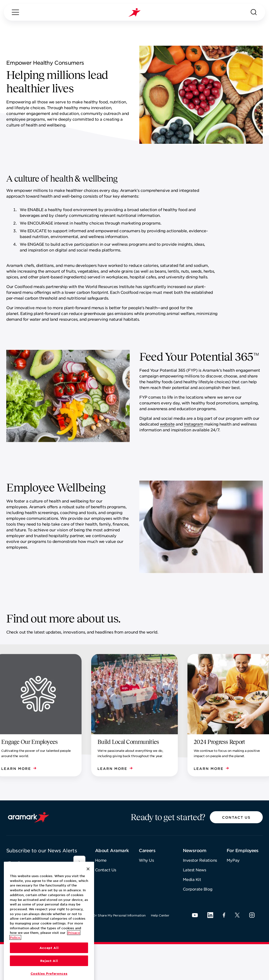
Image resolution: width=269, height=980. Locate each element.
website (167, 424)
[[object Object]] (79, 862)
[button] (236, 817)
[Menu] (15, 12)
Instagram (193, 424)
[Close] (88, 895)
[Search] (254, 12)
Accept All (49, 974)
